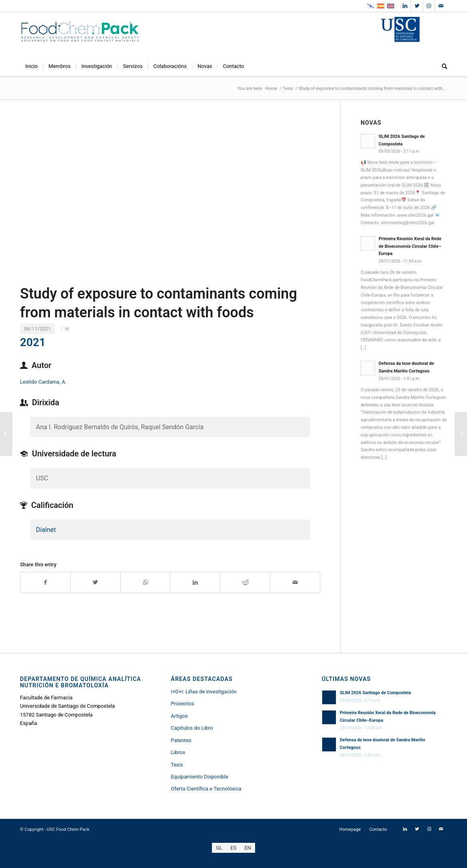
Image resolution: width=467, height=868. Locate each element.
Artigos (179, 716)
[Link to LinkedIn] (405, 6)
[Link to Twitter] (417, 6)
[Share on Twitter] (96, 582)
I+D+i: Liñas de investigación (204, 692)
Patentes (181, 740)
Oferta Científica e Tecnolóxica (206, 789)
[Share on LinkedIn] (195, 582)
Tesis (177, 765)
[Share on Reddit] (245, 582)
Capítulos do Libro (192, 728)
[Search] (442, 66)
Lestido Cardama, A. (43, 382)
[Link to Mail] (441, 6)
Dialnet (46, 530)
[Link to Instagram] (429, 6)
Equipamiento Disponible (200, 777)
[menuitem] (31, 66)
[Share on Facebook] (45, 582)
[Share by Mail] (295, 582)
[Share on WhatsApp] (146, 582)
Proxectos (182, 704)
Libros (178, 752)
